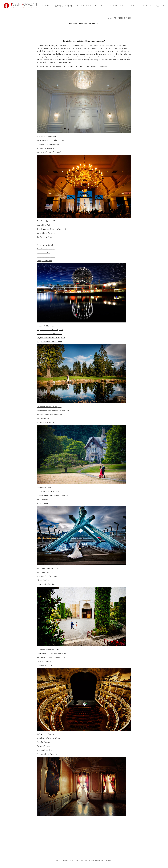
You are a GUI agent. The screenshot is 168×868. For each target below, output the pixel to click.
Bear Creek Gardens (44, 750)
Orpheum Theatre (43, 746)
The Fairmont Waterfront (46, 249)
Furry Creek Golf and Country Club (50, 330)
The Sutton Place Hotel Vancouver (49, 414)
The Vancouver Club (44, 237)
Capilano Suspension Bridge (47, 257)
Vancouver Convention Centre (48, 650)
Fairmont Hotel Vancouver (46, 233)
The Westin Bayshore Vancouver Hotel (51, 657)
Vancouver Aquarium (44, 665)
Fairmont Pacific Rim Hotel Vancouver (50, 140)
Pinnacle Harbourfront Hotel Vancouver (51, 653)
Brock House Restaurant (45, 148)
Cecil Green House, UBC (46, 221)
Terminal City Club (43, 225)
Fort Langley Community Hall (47, 568)
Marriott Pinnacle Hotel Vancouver (49, 334)
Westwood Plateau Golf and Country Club (53, 410)
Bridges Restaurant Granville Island (49, 342)
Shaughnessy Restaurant (45, 487)
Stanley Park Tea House (45, 422)
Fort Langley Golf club (45, 572)
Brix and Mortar (42, 503)
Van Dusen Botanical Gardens (48, 491)
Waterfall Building (43, 742)
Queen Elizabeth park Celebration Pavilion (52, 495)
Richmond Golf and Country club (49, 407)
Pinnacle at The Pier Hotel (46, 584)
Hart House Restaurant (45, 499)
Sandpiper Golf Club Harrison (48, 576)
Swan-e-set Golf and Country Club (50, 152)
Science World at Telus (45, 326)
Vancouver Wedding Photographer (94, 66)
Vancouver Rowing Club (46, 245)
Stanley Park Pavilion (44, 261)
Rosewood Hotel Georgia (46, 136)
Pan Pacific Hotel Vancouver (47, 754)
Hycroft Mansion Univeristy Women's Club (52, 229)
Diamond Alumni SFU (44, 661)
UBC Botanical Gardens (45, 734)
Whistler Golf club (43, 580)
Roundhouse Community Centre (48, 738)
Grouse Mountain (43, 253)
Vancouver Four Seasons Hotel (48, 144)
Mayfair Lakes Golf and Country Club (51, 338)
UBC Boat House (43, 418)
